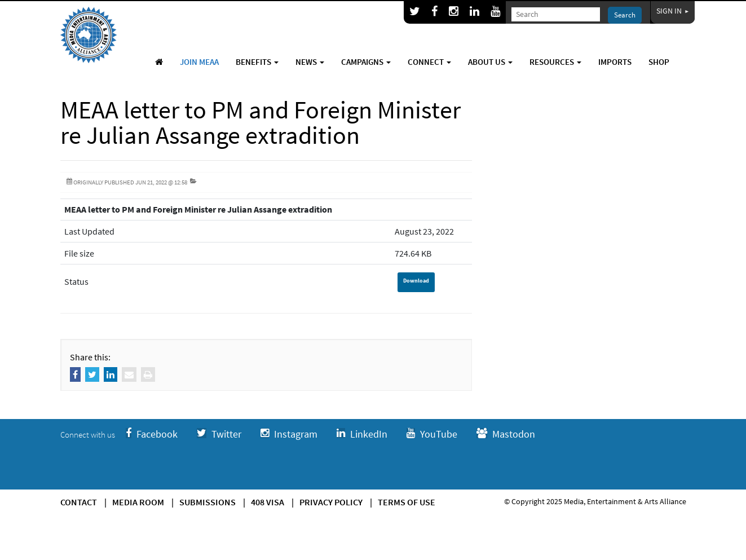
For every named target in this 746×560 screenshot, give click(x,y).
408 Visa (268, 502)
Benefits (257, 62)
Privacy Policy (331, 502)
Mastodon (506, 434)
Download (416, 281)
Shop (659, 62)
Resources (555, 62)
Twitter (219, 434)
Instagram (289, 434)
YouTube (432, 434)
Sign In (673, 11)
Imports (615, 62)
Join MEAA (199, 62)
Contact (79, 502)
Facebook (152, 434)
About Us (490, 62)
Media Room (138, 502)
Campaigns (366, 62)
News (310, 62)
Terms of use (407, 502)
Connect (429, 62)
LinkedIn (362, 434)
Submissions (208, 502)
